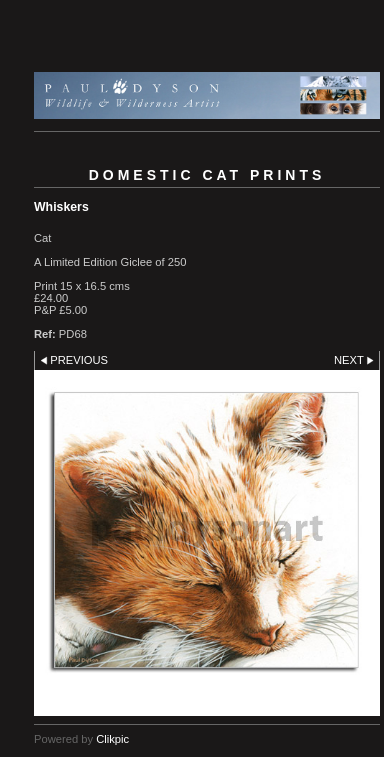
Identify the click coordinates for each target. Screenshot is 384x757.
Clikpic (112, 739)
